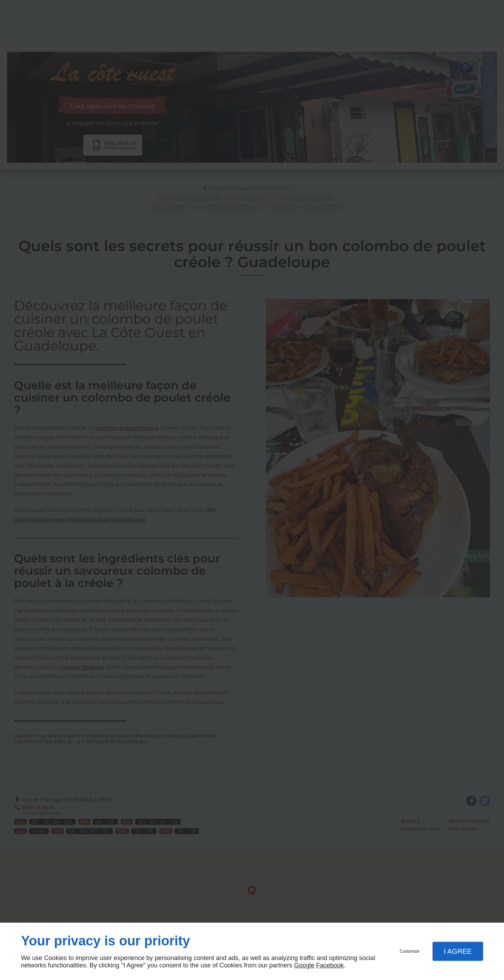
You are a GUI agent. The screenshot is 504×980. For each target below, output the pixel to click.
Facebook (330, 965)
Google (304, 965)
